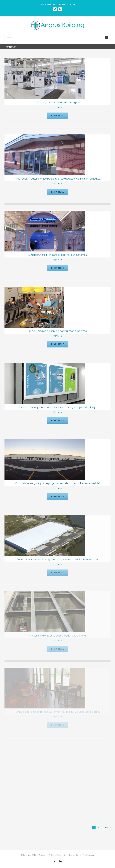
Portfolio (58, 107)
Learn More (57, 116)
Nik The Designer (87, 855)
